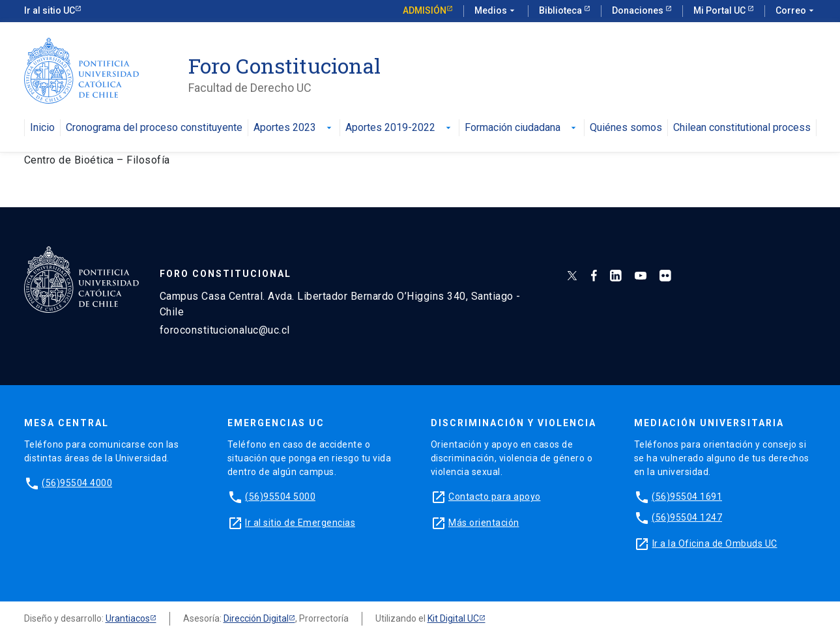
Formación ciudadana (522, 128)
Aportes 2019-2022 (399, 128)
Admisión (425, 10)
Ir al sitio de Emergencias (300, 523)
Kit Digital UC (453, 618)
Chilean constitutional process (742, 128)
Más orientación (484, 523)
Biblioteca (561, 10)
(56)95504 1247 (687, 517)
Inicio (42, 128)
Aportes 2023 (294, 128)
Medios (496, 11)
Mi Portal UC (720, 10)
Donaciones (639, 10)
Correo (796, 11)
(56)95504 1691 (687, 497)
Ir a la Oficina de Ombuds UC (715, 543)
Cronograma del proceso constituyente (154, 128)
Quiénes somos (626, 128)
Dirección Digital (256, 618)
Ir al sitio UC (50, 10)
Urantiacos (128, 618)
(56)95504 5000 (280, 497)
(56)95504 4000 (77, 483)
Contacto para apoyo (495, 497)
